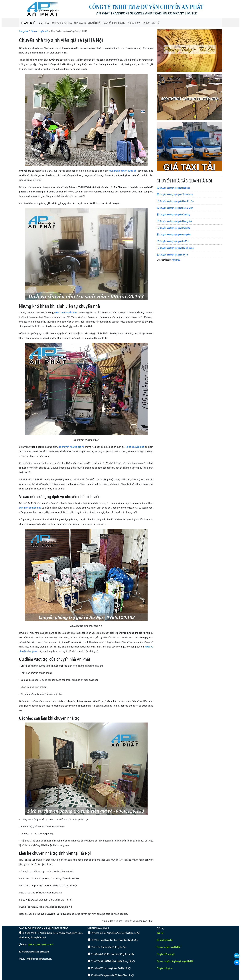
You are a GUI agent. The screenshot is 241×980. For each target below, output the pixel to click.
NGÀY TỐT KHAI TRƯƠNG (114, 23)
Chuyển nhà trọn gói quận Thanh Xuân (175, 194)
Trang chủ (23, 31)
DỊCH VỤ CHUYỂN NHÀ (62, 23)
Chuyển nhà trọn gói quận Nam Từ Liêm (175, 201)
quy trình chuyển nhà (30, 508)
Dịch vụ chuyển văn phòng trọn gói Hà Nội (175, 961)
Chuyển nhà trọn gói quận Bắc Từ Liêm (175, 208)
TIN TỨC (146, 23)
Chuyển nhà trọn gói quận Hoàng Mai (174, 221)
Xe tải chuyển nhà (165, 940)
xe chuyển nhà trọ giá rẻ (71, 447)
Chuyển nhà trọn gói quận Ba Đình (173, 241)
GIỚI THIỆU (44, 23)
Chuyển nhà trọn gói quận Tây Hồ (173, 255)
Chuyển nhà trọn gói (166, 954)
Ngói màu (176, 260)
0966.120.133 (34, 944)
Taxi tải (160, 933)
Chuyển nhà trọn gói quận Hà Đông (173, 188)
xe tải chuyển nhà (135, 447)
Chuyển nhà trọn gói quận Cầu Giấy (173, 214)
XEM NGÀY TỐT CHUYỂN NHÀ (87, 23)
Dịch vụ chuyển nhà (39, 31)
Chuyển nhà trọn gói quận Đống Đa (173, 228)
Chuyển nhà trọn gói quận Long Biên (174, 234)
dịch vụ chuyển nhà (66, 312)
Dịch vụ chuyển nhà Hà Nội (168, 947)
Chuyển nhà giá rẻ (165, 968)
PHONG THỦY (134, 23)
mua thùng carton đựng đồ (123, 171)
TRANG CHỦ (28, 23)
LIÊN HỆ (156, 23)
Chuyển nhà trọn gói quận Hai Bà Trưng (175, 248)
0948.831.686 (47, 944)
